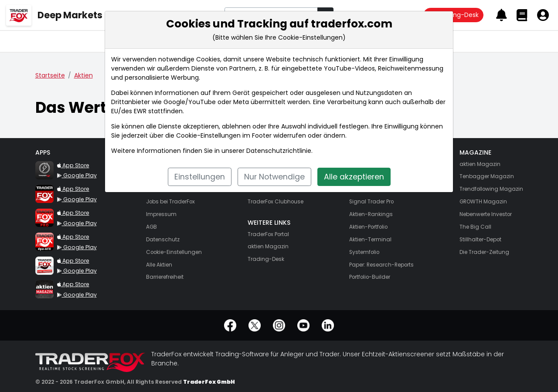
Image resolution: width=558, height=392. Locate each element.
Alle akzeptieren (354, 177)
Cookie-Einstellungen (208, 135)
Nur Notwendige (274, 177)
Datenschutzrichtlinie (279, 151)
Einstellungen (200, 177)
